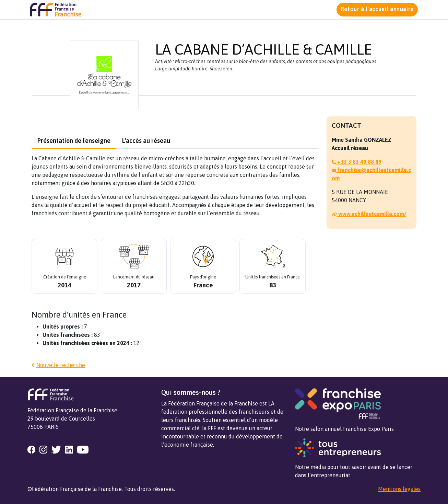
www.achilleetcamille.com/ (369, 214)
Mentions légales (399, 489)
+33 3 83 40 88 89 (357, 162)
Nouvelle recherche (58, 365)
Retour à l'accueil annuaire (377, 9)
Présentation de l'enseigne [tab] (74, 141)
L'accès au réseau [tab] (146, 141)
